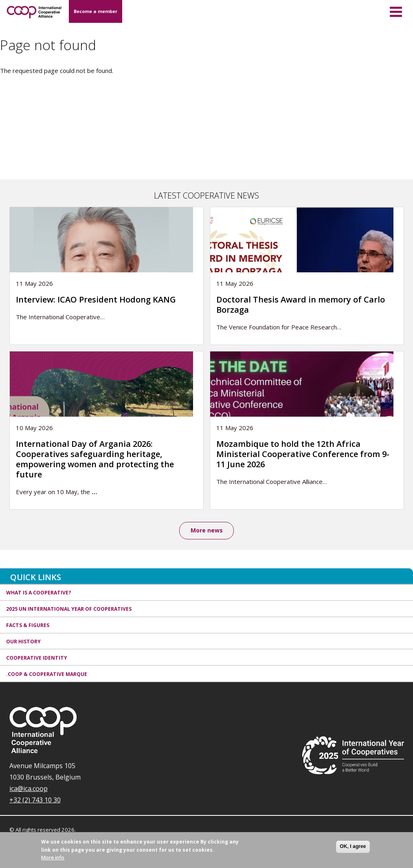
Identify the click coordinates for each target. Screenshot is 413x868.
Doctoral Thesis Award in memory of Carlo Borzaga (301, 305)
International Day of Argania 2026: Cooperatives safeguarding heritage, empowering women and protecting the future (95, 459)
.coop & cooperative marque (47, 674)
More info (53, 861)
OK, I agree (353, 850)
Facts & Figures (28, 625)
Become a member (96, 11)
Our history (23, 642)
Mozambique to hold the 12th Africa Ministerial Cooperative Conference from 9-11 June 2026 (303, 454)
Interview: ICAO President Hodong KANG (96, 299)
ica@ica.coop (29, 788)
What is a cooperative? (39, 593)
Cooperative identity (37, 658)
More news (207, 530)
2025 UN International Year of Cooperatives (69, 609)
